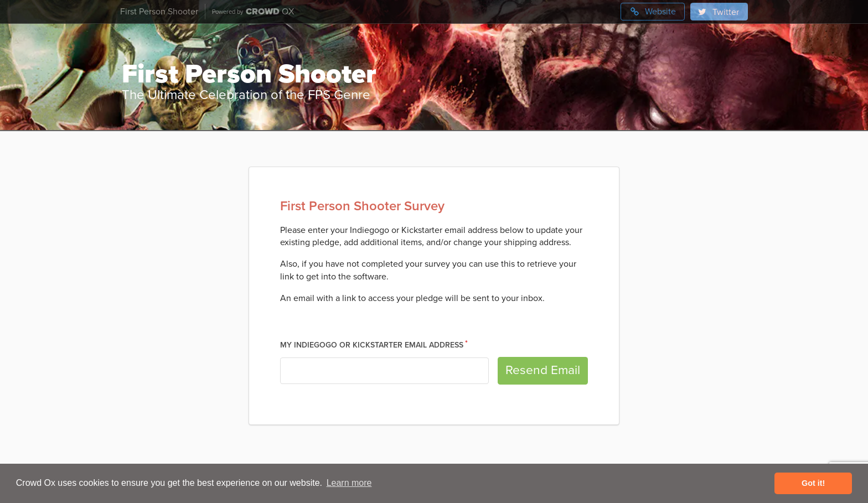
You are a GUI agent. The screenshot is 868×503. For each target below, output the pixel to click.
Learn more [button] (349, 483)
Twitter (718, 12)
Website (653, 12)
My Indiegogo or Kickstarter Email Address (372, 345)
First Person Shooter (159, 12)
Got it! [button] (813, 483)
